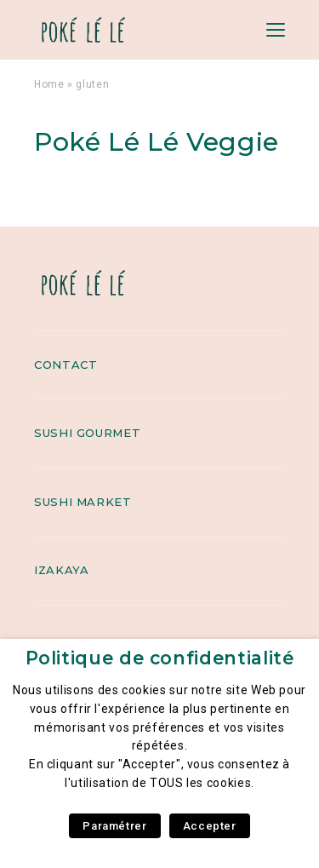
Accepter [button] (210, 826)
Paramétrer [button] (114, 826)
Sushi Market (83, 502)
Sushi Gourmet (87, 433)
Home (49, 84)
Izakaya (61, 570)
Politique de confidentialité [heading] (160, 658)
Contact (66, 365)
